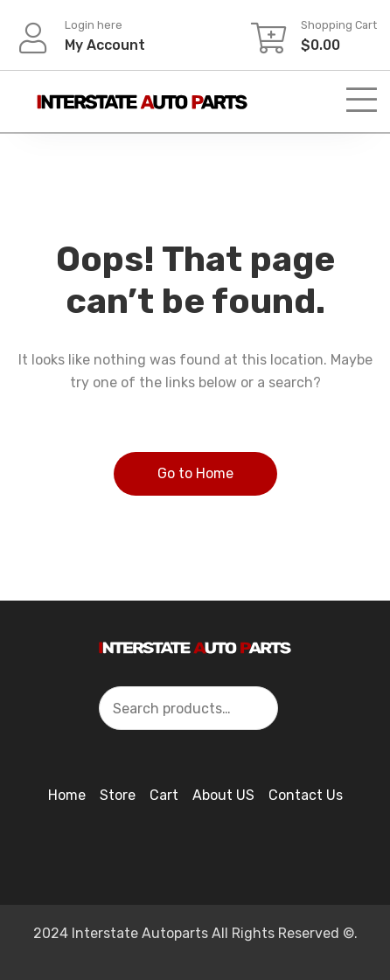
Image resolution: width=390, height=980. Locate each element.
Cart (164, 795)
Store (118, 795)
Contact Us (306, 795)
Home (67, 795)
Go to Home (195, 473)
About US (223, 795)
